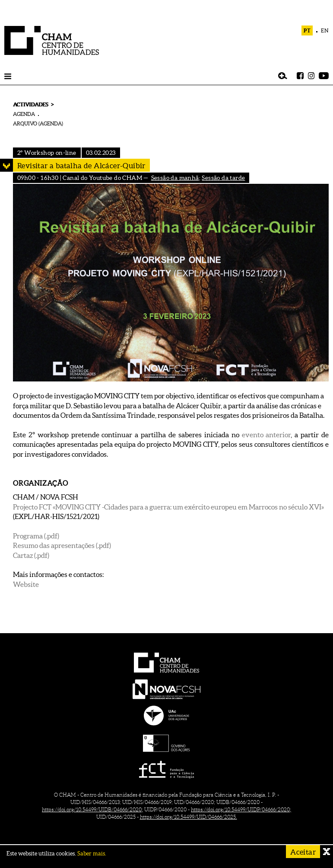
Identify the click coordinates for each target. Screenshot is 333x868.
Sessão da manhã (175, 178)
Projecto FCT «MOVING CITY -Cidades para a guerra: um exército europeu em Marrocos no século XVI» (168, 507)
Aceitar (303, 852)
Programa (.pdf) (36, 536)
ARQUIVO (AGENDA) (38, 123)
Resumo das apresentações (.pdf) (62, 545)
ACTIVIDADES (30, 104)
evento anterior (266, 435)
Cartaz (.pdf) (31, 555)
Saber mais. (92, 854)
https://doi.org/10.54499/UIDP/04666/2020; (241, 809)
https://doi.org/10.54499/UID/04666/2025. (189, 817)
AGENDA (24, 114)
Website (26, 584)
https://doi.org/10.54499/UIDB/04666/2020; (92, 809)
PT (307, 30)
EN (325, 30)
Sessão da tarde (223, 178)
